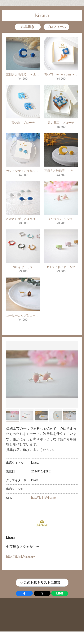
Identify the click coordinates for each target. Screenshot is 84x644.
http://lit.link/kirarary (44, 498)
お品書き (28, 27)
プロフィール (56, 27)
